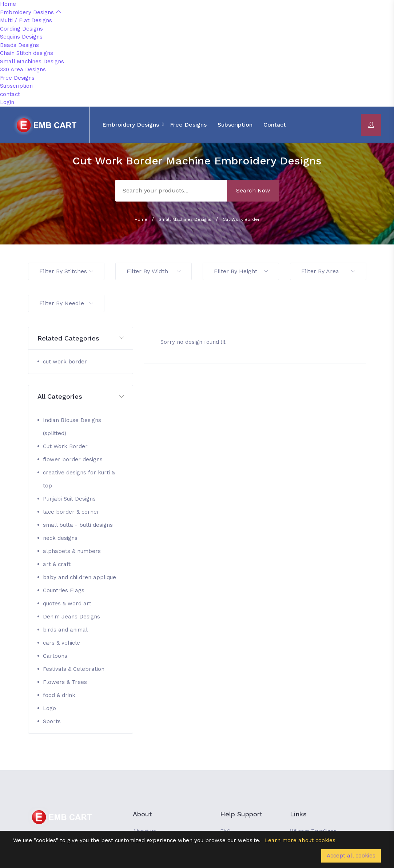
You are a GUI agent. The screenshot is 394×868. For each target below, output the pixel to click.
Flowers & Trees (65, 682)
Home (8, 4)
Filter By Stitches (66, 271)
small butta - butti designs (78, 525)
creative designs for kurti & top (79, 479)
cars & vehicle (61, 643)
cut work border (65, 362)
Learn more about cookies (300, 840)
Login (7, 102)
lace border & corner (71, 512)
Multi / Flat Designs (26, 20)
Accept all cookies (351, 856)
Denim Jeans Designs (71, 617)
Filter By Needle (66, 303)
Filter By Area (328, 271)
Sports (52, 721)
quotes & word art (67, 604)
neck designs (60, 538)
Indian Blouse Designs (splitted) (72, 427)
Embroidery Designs (31, 12)
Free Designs (17, 78)
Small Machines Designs (32, 61)
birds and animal (65, 630)
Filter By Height (241, 271)
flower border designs (73, 459)
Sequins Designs (21, 37)
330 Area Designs (23, 69)
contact (10, 94)
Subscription (16, 86)
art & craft (57, 564)
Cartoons (55, 656)
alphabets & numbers (72, 551)
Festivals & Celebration (74, 669)
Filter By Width (154, 271)
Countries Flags (64, 590)
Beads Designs (19, 45)
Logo (49, 708)
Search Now (253, 190)
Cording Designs (21, 29)
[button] (81, 339)
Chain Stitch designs (27, 53)
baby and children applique (79, 577)
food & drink (59, 695)
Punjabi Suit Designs (69, 499)
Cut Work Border (241, 219)
